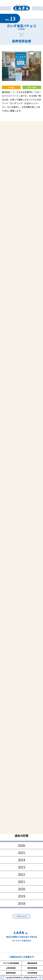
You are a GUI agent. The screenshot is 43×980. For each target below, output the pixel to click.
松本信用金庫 (32, 973)
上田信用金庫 (11, 968)
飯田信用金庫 (32, 963)
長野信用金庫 (11, 973)
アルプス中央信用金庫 (11, 963)
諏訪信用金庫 (32, 968)
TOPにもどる (22, 916)
